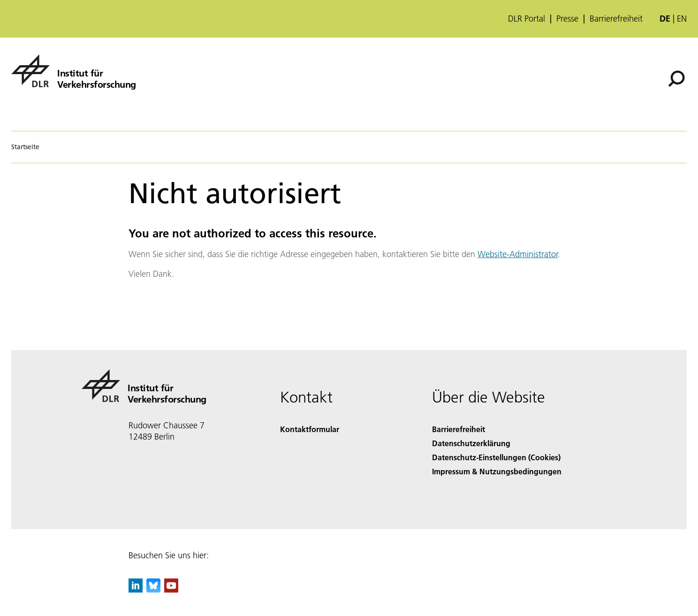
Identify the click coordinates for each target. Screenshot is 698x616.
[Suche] (676, 79)
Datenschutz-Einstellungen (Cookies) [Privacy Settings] (496, 457)
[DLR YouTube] (171, 589)
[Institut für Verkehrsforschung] (74, 71)
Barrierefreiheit (616, 19)
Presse (567, 19)
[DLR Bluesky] (153, 589)
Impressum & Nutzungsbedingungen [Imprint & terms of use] (497, 471)
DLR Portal (527, 19)
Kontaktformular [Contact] (310, 429)
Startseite (25, 147)
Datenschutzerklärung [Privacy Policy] (471, 443)
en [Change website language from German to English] (682, 19)
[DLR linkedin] (136, 589)
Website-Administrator (518, 254)
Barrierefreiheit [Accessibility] (459, 429)
